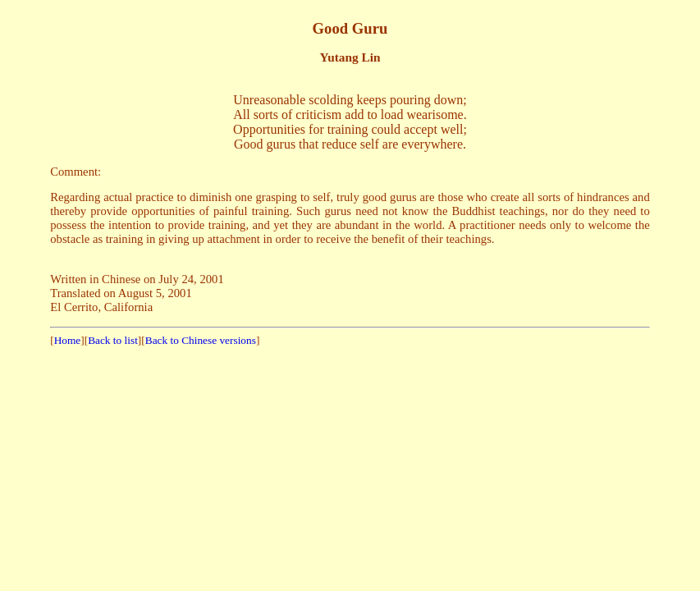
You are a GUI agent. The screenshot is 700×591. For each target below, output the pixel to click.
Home (68, 340)
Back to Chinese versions (201, 340)
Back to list (113, 340)
